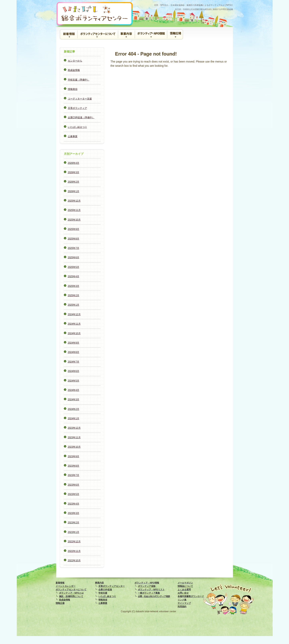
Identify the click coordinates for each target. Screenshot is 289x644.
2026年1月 (74, 191)
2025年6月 (74, 257)
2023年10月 (74, 447)
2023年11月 (74, 437)
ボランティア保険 (147, 586)
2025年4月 (74, 276)
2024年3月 (74, 400)
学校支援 (103, 593)
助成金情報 (74, 70)
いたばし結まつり (77, 127)
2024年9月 (74, 343)
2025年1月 (74, 305)
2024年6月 (74, 371)
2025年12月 (74, 201)
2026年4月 (74, 163)
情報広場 (175, 34)
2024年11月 (74, 324)
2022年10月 (74, 561)
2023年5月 (74, 494)
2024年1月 (74, 418)
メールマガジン (185, 583)
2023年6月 (74, 485)
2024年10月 (74, 333)
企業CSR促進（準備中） (81, 117)
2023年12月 (74, 428)
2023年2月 (74, 523)
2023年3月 (74, 513)
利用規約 (182, 606)
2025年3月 (74, 286)
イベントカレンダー (66, 586)
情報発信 (73, 89)
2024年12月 (74, 314)
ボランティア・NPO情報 (150, 33)
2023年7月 (74, 475)
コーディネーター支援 (80, 99)
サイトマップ (184, 603)
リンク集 (182, 600)
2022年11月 (74, 551)
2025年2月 (74, 295)
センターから (75, 61)
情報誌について (185, 586)
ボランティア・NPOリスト (151, 589)
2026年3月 (74, 172)
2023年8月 (74, 466)
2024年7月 (74, 362)
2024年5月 (74, 381)
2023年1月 (74, 532)
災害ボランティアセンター (112, 586)
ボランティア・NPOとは (71, 593)
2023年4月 (74, 504)
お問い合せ (183, 593)
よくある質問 (184, 589)
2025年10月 (74, 220)
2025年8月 (74, 239)
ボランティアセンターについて (97, 33)
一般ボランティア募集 (149, 593)
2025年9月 (74, 229)
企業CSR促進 (105, 589)
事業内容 (126, 33)
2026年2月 (74, 182)
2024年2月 (74, 409)
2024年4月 (74, 390)
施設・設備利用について (71, 596)
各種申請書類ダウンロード (191, 596)
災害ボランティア (77, 108)
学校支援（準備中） (79, 80)
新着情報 (69, 34)
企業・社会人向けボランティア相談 (154, 596)
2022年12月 (74, 542)
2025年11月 (74, 210)
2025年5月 (74, 267)
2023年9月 (74, 456)
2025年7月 (74, 248)
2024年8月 (74, 352)
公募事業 (73, 136)
